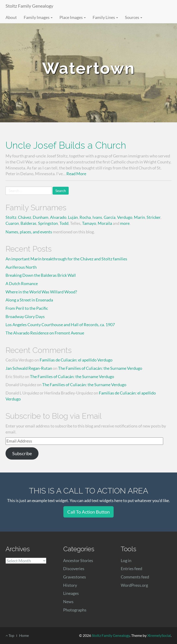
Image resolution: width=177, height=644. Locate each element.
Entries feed (131, 569)
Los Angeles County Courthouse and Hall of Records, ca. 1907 (60, 325)
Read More (76, 174)
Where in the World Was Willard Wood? (41, 292)
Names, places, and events (29, 232)
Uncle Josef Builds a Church (66, 145)
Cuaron (12, 223)
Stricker (153, 217)
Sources (134, 17)
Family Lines (105, 17)
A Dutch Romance (22, 283)
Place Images (73, 17)
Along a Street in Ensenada (29, 300)
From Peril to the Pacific (27, 308)
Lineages (71, 593)
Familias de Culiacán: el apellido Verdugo (76, 360)
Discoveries (74, 569)
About (11, 17)
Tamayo (89, 223)
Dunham (41, 217)
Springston (48, 223)
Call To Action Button (88, 512)
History (70, 585)
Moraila (105, 223)
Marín (139, 217)
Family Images (38, 17)
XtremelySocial (159, 635)
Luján (73, 217)
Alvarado (58, 217)
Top (10, 635)
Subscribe (22, 453)
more (125, 223)
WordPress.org (134, 585)
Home (24, 635)
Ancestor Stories (78, 560)
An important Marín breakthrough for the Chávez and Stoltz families (66, 259)
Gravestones (75, 577)
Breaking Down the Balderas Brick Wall (41, 275)
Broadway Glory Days (25, 316)
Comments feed (135, 577)
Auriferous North (21, 267)
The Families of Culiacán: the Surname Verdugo (100, 368)
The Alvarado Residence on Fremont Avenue (45, 333)
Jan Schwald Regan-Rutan (29, 368)
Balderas (28, 223)
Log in (126, 560)
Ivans (97, 217)
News (68, 602)
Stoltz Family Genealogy (29, 6)
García (110, 217)
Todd (64, 223)
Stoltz (11, 217)
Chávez (25, 217)
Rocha (85, 217)
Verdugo (125, 217)
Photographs (75, 610)
